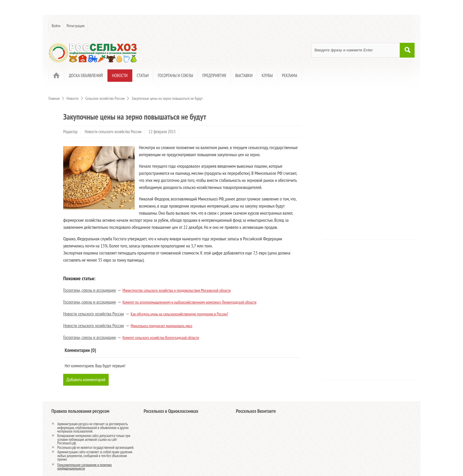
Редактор (70, 132)
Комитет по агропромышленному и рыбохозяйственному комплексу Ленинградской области (190, 302)
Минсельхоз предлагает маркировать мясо (161, 326)
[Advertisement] (363, 176)
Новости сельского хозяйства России (113, 132)
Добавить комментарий (86, 379)
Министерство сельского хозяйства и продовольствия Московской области (177, 290)
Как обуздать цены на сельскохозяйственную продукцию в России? (179, 314)
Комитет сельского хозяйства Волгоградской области (161, 338)
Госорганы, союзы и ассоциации (89, 290)
